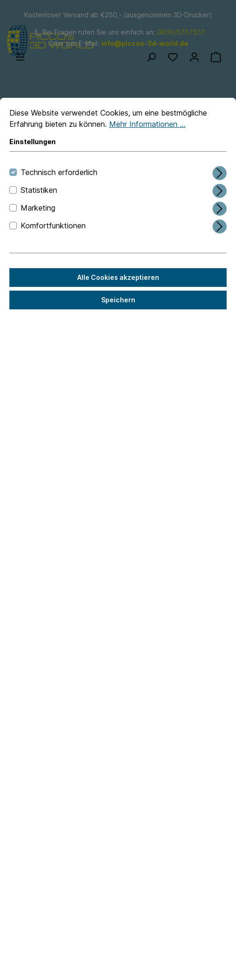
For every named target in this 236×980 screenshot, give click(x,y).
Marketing (38, 208)
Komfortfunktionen (53, 226)
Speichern (118, 300)
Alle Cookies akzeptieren (118, 277)
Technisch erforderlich (59, 172)
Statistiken (39, 190)
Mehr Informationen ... (147, 124)
